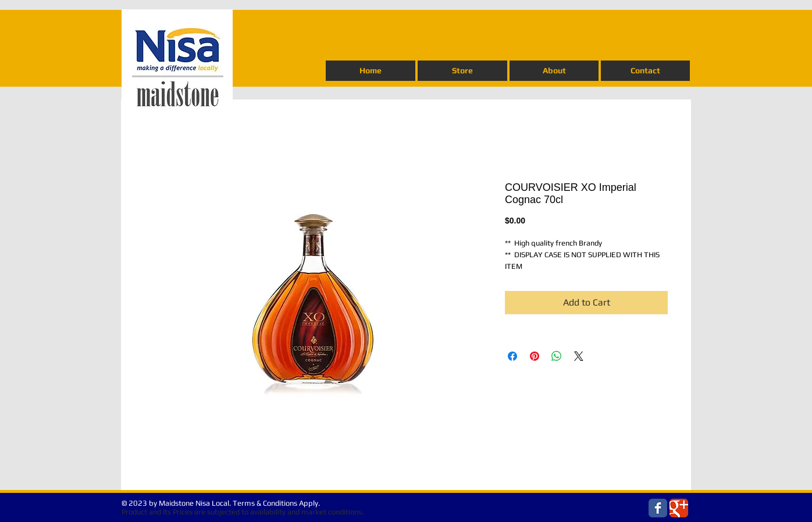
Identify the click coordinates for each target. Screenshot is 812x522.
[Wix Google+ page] (679, 508)
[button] (462, 71)
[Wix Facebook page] (658, 508)
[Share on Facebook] (512, 356)
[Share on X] (579, 356)
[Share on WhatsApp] (557, 356)
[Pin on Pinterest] (535, 356)
